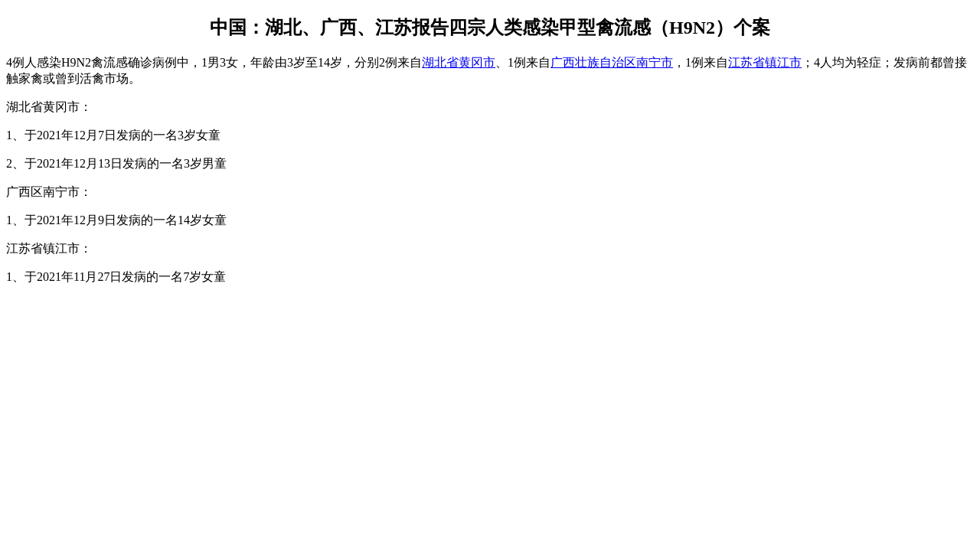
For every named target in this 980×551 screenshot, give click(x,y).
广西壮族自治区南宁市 (612, 62)
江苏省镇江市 (765, 62)
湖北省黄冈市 (459, 62)
